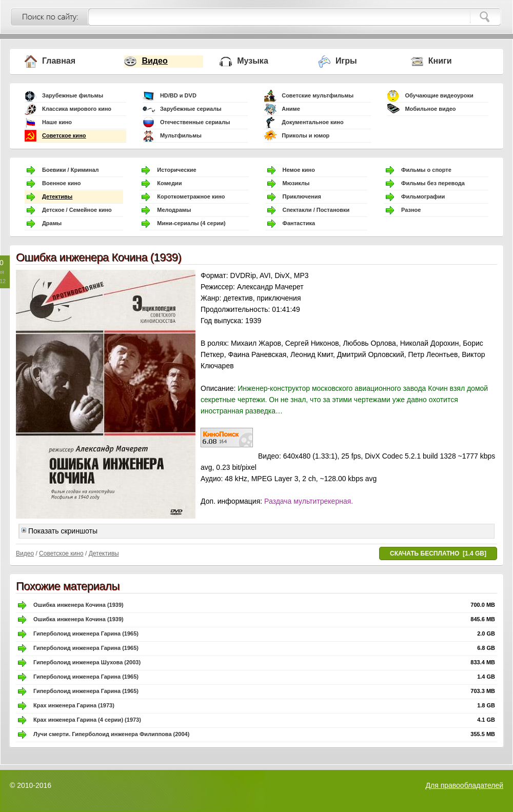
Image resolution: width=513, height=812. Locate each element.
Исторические (176, 170)
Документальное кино (313, 122)
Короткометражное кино (191, 196)
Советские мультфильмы (318, 95)
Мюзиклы (296, 183)
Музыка (253, 61)
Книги (440, 61)
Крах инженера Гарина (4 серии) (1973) (87, 720)
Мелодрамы (174, 210)
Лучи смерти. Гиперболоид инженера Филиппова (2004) (111, 734)
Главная (59, 61)
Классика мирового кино (77, 109)
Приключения (302, 196)
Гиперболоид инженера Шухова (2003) (87, 662)
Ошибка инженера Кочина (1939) (78, 605)
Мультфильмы (181, 135)
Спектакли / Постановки (316, 210)
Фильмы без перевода (433, 183)
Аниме (291, 109)
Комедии (169, 183)
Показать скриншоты (60, 531)
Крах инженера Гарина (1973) (74, 705)
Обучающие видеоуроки (439, 95)
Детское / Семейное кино (77, 210)
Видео (154, 61)
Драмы (52, 223)
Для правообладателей (465, 785)
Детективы (57, 196)
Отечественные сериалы (195, 122)
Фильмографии (423, 196)
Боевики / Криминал (71, 170)
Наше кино (57, 122)
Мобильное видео (430, 109)
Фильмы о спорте (426, 170)
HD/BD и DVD (178, 95)
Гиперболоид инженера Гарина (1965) (86, 633)
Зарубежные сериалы (191, 109)
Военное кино (62, 183)
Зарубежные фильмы (73, 95)
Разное (411, 210)
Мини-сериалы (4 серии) (191, 223)
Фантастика (299, 223)
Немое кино (299, 170)
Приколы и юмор (305, 135)
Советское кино (64, 135)
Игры (346, 61)
